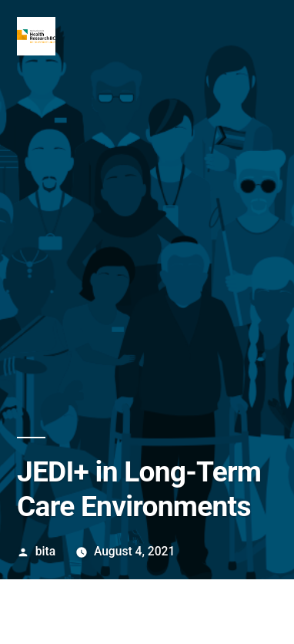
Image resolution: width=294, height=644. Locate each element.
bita (45, 551)
